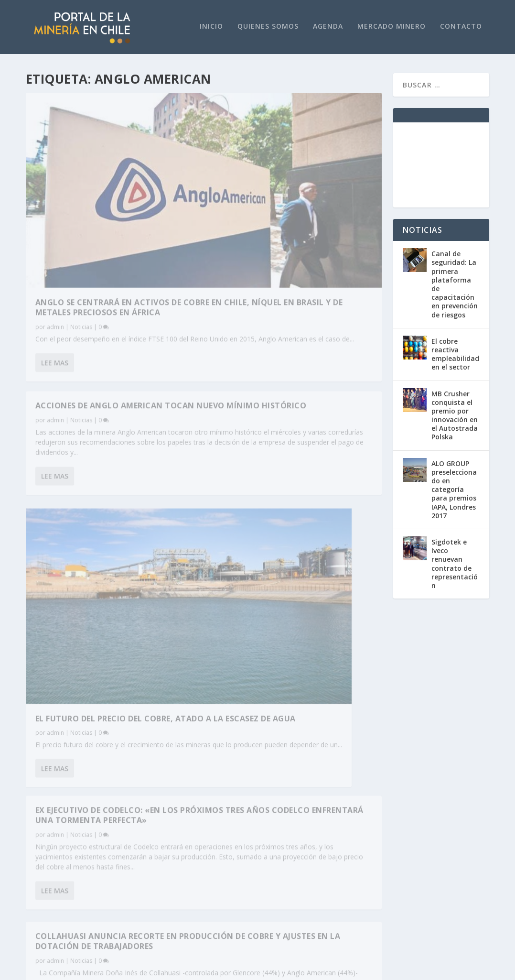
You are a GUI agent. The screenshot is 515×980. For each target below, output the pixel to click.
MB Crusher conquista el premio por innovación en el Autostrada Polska (455, 415)
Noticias (81, 240)
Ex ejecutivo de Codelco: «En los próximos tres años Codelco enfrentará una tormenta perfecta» (290, 277)
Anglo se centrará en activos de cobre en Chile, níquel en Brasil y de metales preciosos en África (109, 216)
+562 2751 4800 (51, 868)
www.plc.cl (43, 877)
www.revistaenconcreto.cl (187, 798)
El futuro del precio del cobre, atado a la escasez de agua (104, 449)
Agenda (328, 27)
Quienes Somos (268, 27)
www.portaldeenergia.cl (184, 789)
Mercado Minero (392, 27)
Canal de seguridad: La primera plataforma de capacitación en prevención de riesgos (455, 284)
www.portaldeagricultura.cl (190, 807)
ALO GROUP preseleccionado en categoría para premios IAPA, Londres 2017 (454, 490)
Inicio (211, 27)
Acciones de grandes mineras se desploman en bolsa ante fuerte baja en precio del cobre (291, 437)
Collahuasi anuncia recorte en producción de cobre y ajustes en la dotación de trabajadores (110, 579)
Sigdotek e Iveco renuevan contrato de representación (455, 564)
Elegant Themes (96, 969)
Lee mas (55, 296)
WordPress (201, 969)
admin (55, 240)
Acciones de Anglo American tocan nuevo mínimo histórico (290, 112)
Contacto (461, 27)
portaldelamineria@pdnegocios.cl (79, 855)
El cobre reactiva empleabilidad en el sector (455, 354)
